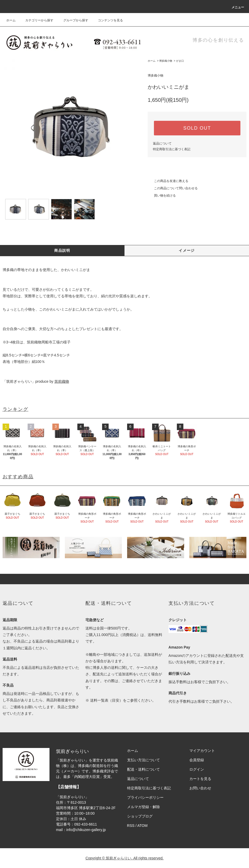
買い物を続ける (162, 196)
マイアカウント (202, 751)
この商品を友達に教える (168, 181)
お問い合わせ (200, 788)
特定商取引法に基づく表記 (172, 149)
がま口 (180, 61)
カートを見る (200, 779)
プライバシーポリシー (145, 797)
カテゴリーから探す (36, 20)
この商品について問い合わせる (173, 188)
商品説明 (62, 250)
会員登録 (197, 760)
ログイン (197, 769)
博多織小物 (166, 61)
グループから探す (73, 20)
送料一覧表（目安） (107, 700)
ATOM (142, 826)
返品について (162, 143)
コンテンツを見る (107, 20)
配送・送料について (144, 769)
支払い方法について (144, 760)
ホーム (11, 20)
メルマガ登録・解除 (144, 807)
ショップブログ (140, 816)
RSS (131, 826)
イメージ (187, 250)
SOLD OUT (197, 128)
